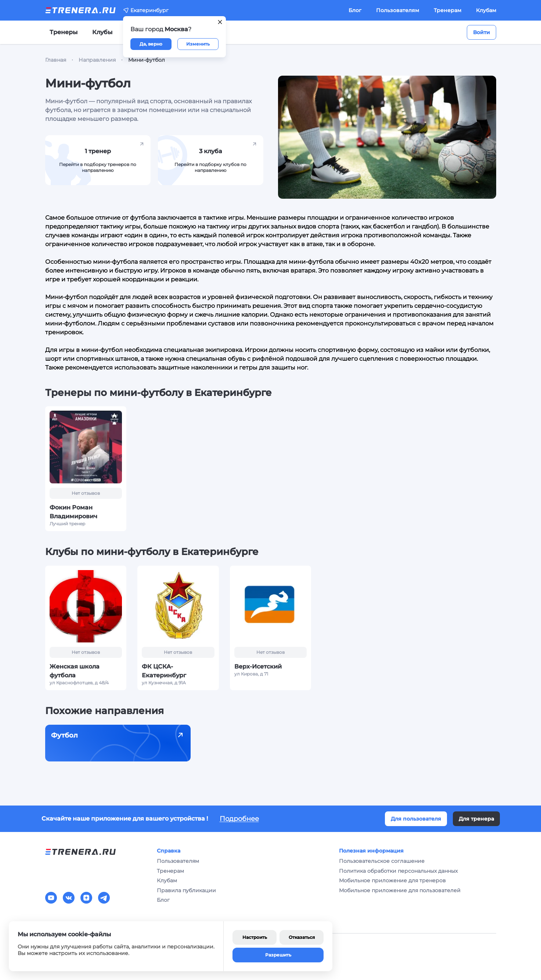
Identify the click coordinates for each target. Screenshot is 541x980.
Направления (97, 60)
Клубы (102, 32)
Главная (56, 60)
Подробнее (239, 819)
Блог (355, 10)
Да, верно (151, 44)
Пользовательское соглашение (382, 861)
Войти (482, 32)
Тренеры (64, 32)
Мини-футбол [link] (147, 60)
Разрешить (278, 955)
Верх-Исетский (258, 666)
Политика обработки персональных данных (398, 871)
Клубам (486, 10)
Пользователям (398, 10)
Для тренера (476, 819)
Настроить (255, 937)
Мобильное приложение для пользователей (400, 890)
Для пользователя (416, 819)
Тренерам (448, 10)
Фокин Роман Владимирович (73, 512)
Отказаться (302, 937)
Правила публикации (186, 890)
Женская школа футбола (75, 671)
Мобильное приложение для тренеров (392, 880)
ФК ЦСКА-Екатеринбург (164, 671)
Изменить (198, 44)
